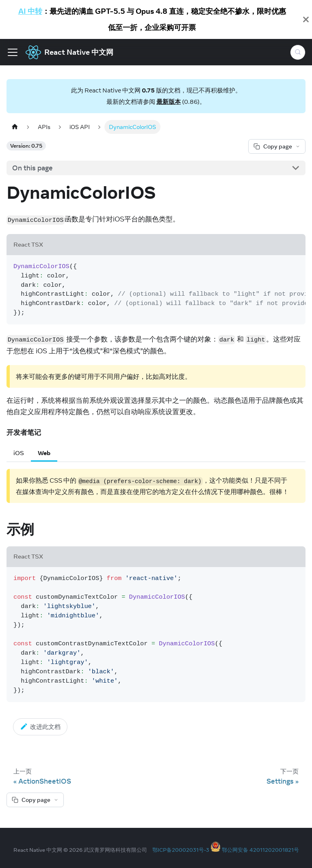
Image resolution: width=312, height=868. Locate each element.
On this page (32, 168)
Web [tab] (44, 453)
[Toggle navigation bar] (13, 52)
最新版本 (169, 102)
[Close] (306, 19)
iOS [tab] (19, 453)
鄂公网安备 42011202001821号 (260, 850)
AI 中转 (30, 11)
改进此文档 (40, 726)
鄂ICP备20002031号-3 (181, 850)
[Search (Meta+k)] (298, 52)
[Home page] (15, 127)
